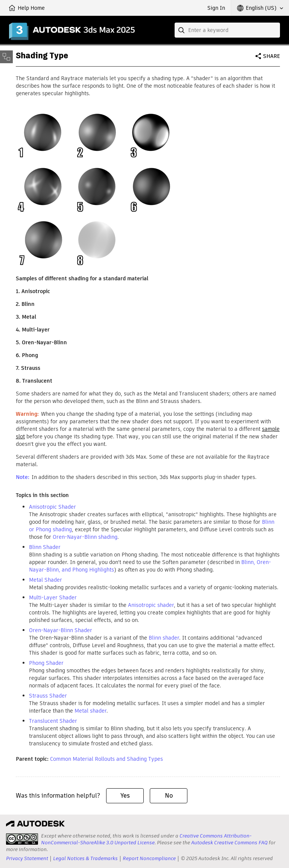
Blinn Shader (45, 547)
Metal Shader (46, 580)
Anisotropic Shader (52, 507)
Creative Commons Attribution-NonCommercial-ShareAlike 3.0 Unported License (146, 839)
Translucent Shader (53, 721)
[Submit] (182, 30)
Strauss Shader (48, 696)
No (169, 796)
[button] (260, 8)
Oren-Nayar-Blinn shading (85, 537)
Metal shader (91, 711)
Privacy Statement (27, 858)
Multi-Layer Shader (53, 597)
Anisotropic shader (151, 605)
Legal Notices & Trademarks (85, 858)
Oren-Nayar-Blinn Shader (61, 630)
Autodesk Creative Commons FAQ (229, 843)
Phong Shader (46, 663)
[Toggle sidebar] (6, 57)
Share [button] (272, 56)
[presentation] (22, 839)
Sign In (216, 8)
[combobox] (227, 30)
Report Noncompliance (149, 858)
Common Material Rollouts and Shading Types (106, 759)
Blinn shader (164, 638)
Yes (125, 796)
